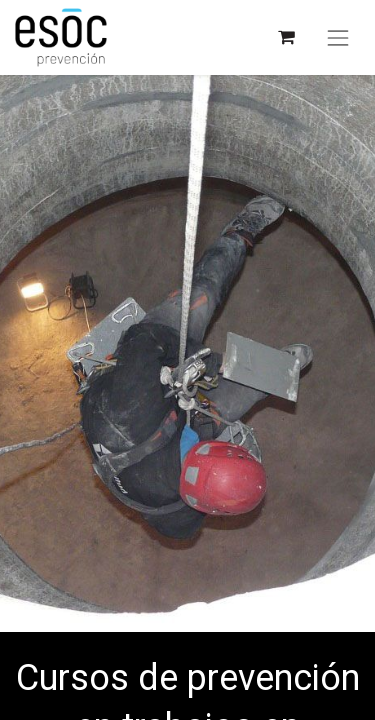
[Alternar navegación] (338, 38)
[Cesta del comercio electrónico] (285, 37)
